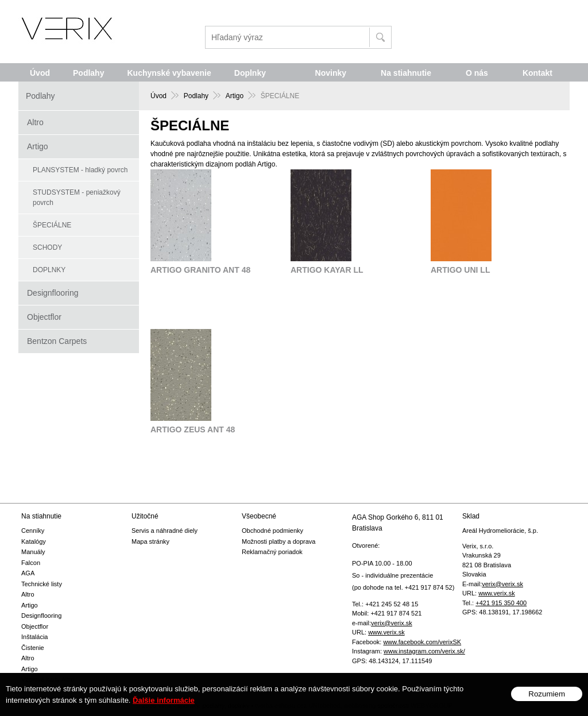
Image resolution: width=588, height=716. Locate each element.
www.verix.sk (386, 632)
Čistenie (33, 648)
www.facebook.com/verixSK (422, 642)
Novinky (331, 73)
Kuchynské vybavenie (169, 73)
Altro (35, 122)
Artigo (38, 146)
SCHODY (47, 247)
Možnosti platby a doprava (278, 541)
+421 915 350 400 (501, 603)
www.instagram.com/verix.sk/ (424, 651)
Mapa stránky (150, 541)
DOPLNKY (49, 270)
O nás (477, 73)
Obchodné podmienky (272, 531)
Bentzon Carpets (57, 341)
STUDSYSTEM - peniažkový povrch (77, 198)
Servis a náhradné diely (165, 531)
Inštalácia (34, 637)
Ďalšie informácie (164, 709)
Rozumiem (547, 703)
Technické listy (42, 584)
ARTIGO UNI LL (460, 270)
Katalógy (34, 541)
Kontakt (537, 73)
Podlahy (88, 73)
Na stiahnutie (406, 73)
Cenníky (33, 531)
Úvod (40, 73)
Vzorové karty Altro (48, 679)
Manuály (33, 552)
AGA (28, 573)
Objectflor (44, 317)
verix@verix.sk (392, 623)
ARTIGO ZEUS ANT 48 (193, 429)
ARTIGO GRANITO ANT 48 (200, 270)
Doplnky (250, 73)
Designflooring (53, 293)
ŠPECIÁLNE (52, 225)
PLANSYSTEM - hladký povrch (80, 170)
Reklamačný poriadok (272, 552)
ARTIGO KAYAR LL (327, 270)
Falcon (31, 563)
